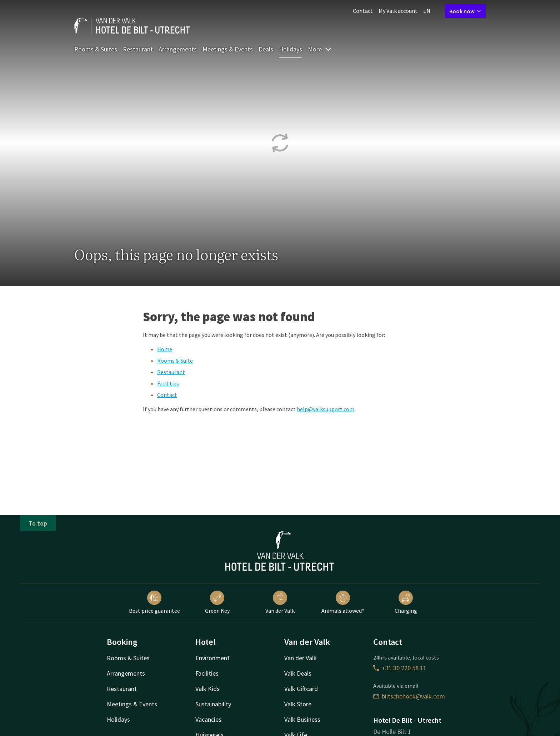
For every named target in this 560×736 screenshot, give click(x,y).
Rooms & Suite (175, 360)
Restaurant (138, 49)
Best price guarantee (154, 602)
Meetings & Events (228, 49)
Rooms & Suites (96, 49)
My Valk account (398, 11)
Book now (465, 11)
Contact (363, 11)
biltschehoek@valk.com (409, 696)
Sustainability (213, 704)
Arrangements (178, 49)
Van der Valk (280, 602)
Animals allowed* (343, 602)
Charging (406, 602)
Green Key (217, 602)
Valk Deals (298, 673)
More (320, 49)
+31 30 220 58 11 (400, 668)
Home (165, 349)
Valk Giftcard (301, 689)
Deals (266, 49)
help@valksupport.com (326, 409)
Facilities (168, 383)
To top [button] (38, 523)
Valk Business (302, 719)
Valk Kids (207, 689)
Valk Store (298, 704)
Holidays (291, 49)
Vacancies (208, 719)
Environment (212, 658)
